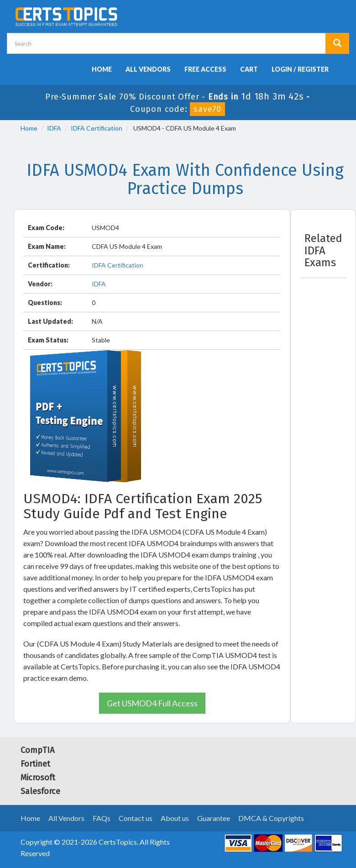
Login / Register (300, 69)
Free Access (205, 69)
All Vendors (148, 69)
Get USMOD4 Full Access (152, 703)
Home (102, 69)
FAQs (102, 818)
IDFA (54, 128)
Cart (249, 69)
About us (175, 818)
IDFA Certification (97, 128)
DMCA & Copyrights (271, 818)
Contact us (136, 818)
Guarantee (214, 818)
